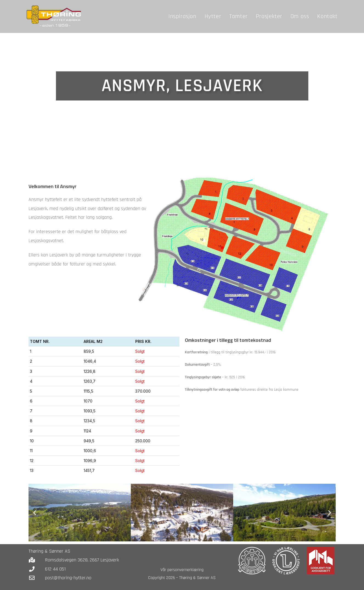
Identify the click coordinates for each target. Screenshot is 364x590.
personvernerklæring (185, 570)
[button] (35, 512)
